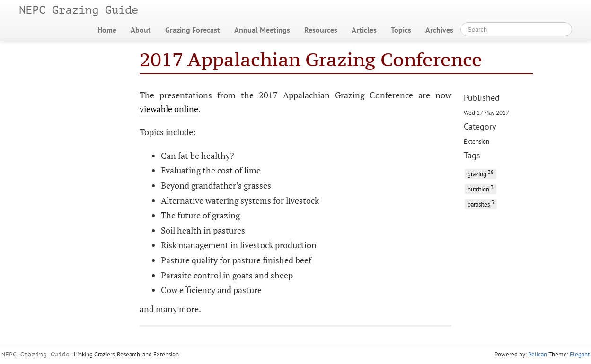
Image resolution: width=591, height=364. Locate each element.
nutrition (481, 188)
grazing (481, 173)
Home (107, 30)
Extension (476, 141)
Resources (321, 30)
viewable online (169, 109)
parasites (481, 204)
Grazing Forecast (193, 30)
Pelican (538, 354)
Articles (364, 30)
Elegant (580, 354)
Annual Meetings (262, 30)
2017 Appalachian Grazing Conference (311, 59)
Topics (401, 30)
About (141, 30)
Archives (439, 30)
